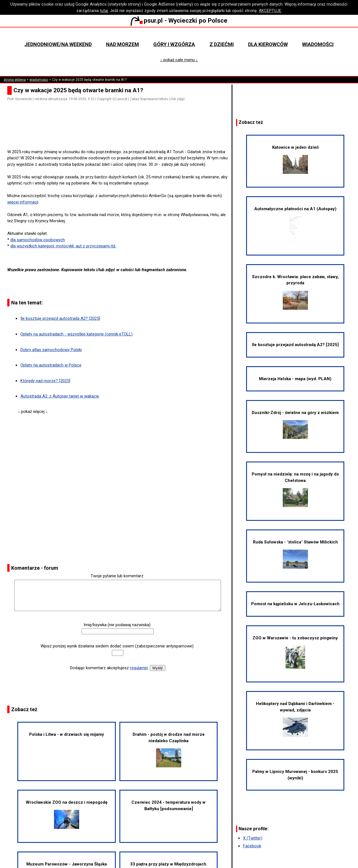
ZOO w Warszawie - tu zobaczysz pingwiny (295, 652)
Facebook (252, 846)
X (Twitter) (253, 838)
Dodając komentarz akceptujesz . (109, 668)
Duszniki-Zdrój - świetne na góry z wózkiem (295, 424)
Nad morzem (123, 44)
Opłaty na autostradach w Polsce (51, 365)
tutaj (104, 11)
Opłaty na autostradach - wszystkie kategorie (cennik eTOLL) (76, 334)
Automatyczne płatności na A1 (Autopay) (295, 224)
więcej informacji (23, 202)
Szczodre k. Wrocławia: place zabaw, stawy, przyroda (295, 292)
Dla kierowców (268, 44)
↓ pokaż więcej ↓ (33, 411)
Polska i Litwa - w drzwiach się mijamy (67, 734)
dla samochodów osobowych (38, 240)
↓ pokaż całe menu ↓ (179, 60)
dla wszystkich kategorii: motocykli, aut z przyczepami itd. (63, 246)
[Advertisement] (120, 133)
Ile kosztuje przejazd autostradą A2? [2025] (60, 318)
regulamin (139, 668)
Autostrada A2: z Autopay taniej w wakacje (60, 396)
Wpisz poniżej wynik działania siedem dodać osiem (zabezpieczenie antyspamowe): (117, 646)
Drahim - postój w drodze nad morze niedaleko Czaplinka (169, 750)
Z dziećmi (222, 44)
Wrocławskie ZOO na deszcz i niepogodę (67, 814)
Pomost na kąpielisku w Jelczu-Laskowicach (295, 604)
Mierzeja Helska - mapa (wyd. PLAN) (295, 379)
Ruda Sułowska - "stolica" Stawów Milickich (295, 554)
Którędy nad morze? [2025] (45, 381)
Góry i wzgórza (174, 44)
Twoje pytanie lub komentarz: (117, 576)
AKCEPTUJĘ (270, 11)
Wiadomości (318, 44)
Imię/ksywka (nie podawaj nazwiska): (117, 625)
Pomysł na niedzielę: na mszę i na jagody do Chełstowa (295, 489)
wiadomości (39, 80)
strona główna (15, 80)
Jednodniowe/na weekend (58, 44)
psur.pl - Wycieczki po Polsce (179, 20)
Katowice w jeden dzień (295, 159)
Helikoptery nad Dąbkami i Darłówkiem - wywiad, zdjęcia (295, 719)
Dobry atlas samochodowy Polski (51, 350)
